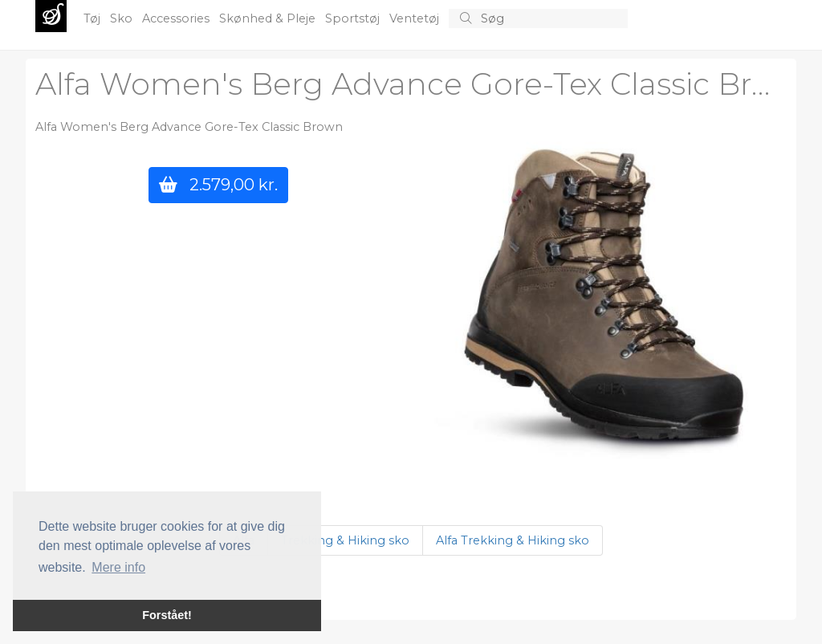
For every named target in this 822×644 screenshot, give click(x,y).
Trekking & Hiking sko (345, 540)
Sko (123, 18)
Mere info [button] (118, 567)
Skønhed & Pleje (269, 18)
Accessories (177, 18)
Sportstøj (354, 18)
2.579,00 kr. (218, 184)
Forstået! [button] (167, 615)
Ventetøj (416, 18)
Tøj (94, 18)
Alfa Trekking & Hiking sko (513, 540)
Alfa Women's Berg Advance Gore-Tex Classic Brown (426, 84)
